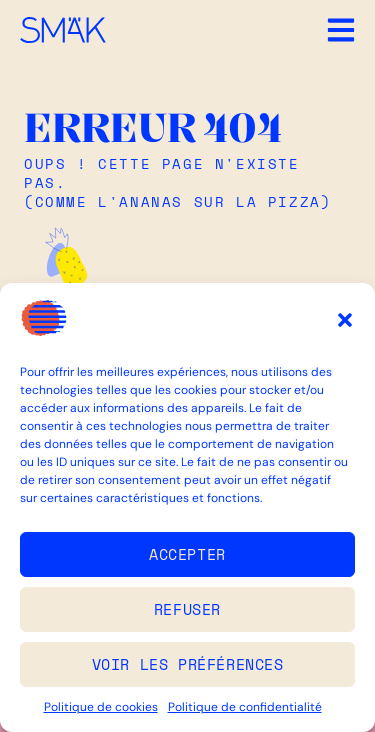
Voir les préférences (188, 664)
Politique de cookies (101, 707)
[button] (345, 320)
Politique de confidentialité (245, 707)
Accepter (187, 554)
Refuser (187, 609)
